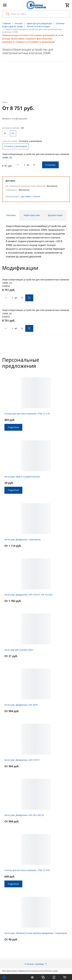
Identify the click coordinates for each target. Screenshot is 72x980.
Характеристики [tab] (32, 215)
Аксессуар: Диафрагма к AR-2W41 (21, 705)
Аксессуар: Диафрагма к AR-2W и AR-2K (24, 815)
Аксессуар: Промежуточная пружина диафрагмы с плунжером (36, 933)
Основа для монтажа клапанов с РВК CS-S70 (27, 414)
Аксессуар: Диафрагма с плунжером (22, 539)
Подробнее (13, 427)
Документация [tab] (55, 215)
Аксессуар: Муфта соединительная (22, 477)
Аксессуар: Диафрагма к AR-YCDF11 (22, 760)
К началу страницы (36, 964)
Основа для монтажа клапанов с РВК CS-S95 (27, 870)
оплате (37, 196)
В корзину (50, 165)
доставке (26, 196)
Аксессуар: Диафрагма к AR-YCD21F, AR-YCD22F (28, 595)
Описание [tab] (11, 215)
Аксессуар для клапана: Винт (19, 650)
